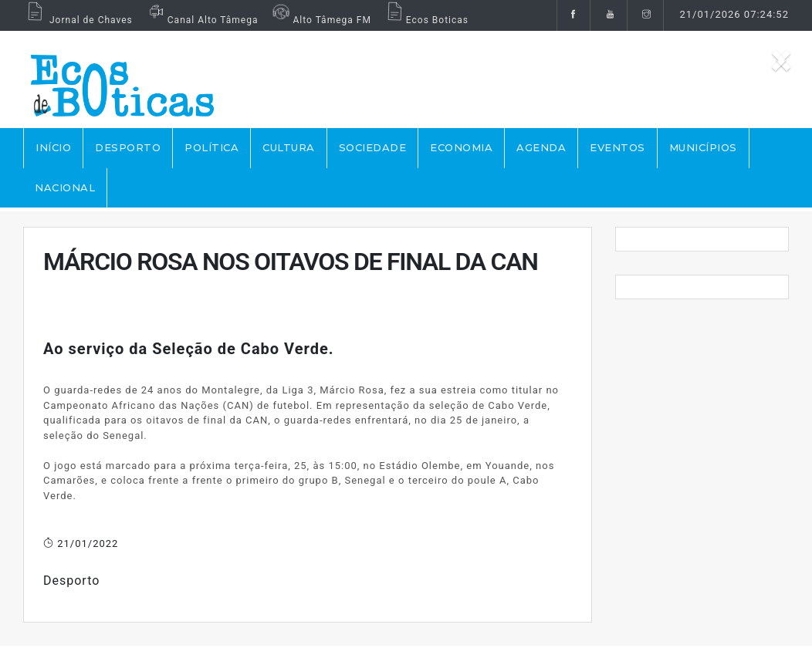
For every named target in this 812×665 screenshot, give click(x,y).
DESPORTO (128, 147)
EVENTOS (617, 147)
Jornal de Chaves (78, 20)
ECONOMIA (461, 147)
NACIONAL (65, 187)
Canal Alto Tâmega (201, 20)
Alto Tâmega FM (320, 20)
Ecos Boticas (426, 20)
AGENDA (541, 147)
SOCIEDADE (373, 147)
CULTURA (289, 147)
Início (53, 147)
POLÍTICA (211, 147)
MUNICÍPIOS (703, 147)
